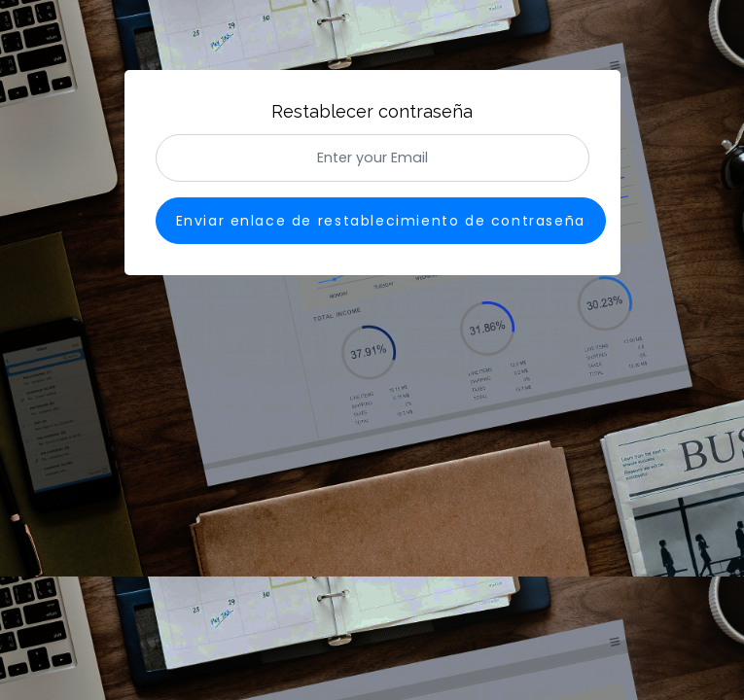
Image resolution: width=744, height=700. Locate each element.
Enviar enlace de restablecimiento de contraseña (381, 221)
